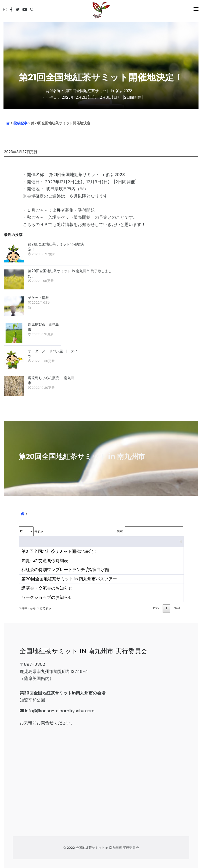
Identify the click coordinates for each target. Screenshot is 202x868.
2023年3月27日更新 (21, 152)
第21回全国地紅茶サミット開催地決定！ (56, 247)
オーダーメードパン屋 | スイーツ (55, 354)
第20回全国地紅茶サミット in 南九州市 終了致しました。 (70, 273)
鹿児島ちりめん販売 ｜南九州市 (51, 380)
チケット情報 (38, 298)
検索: (150, 531)
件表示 (31, 531)
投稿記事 (20, 123)
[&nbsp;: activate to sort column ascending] (101, 542)
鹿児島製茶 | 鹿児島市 (43, 327)
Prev (156, 608)
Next (177, 608)
